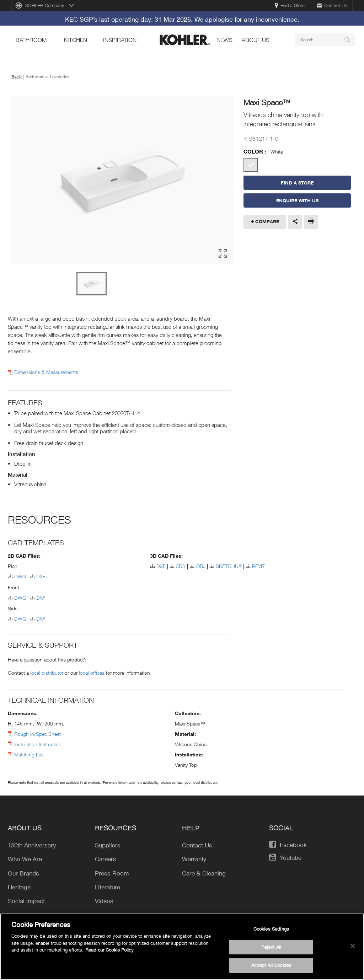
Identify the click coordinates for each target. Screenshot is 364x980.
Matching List (29, 754)
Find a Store (290, 5)
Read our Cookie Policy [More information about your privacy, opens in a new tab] (109, 951)
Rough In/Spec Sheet (38, 734)
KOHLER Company (45, 5)
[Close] (353, 947)
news (224, 40)
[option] (123, 181)
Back (17, 77)
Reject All (271, 948)
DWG (20, 576)
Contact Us (332, 5)
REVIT (258, 566)
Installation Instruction (38, 744)
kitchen (76, 40)
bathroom (31, 40)
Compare (267, 221)
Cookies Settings (271, 930)
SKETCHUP (229, 566)
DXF (41, 576)
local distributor (47, 673)
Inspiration (120, 40)
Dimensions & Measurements (46, 372)
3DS (181, 566)
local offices (92, 673)
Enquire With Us (297, 200)
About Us (256, 40)
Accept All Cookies (271, 966)
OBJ (201, 566)
